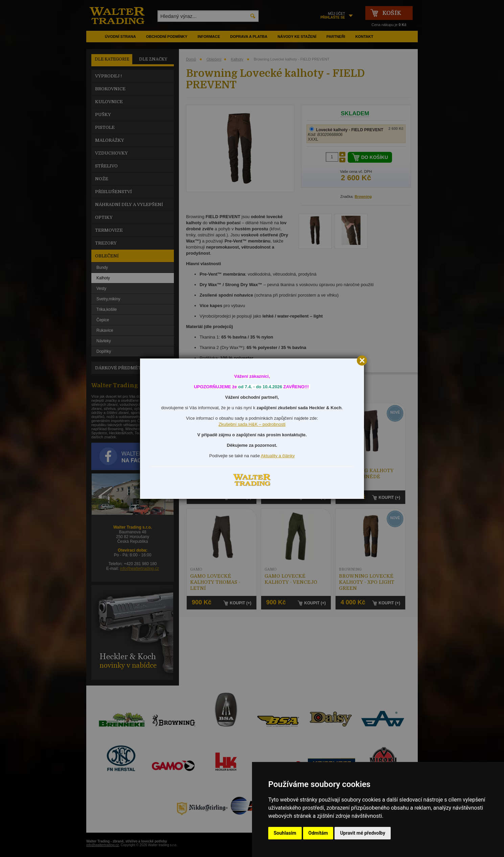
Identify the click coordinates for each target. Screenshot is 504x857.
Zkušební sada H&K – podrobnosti (252, 424)
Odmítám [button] (318, 833)
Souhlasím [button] (285, 833)
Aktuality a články (278, 456)
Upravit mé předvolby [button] (362, 833)
